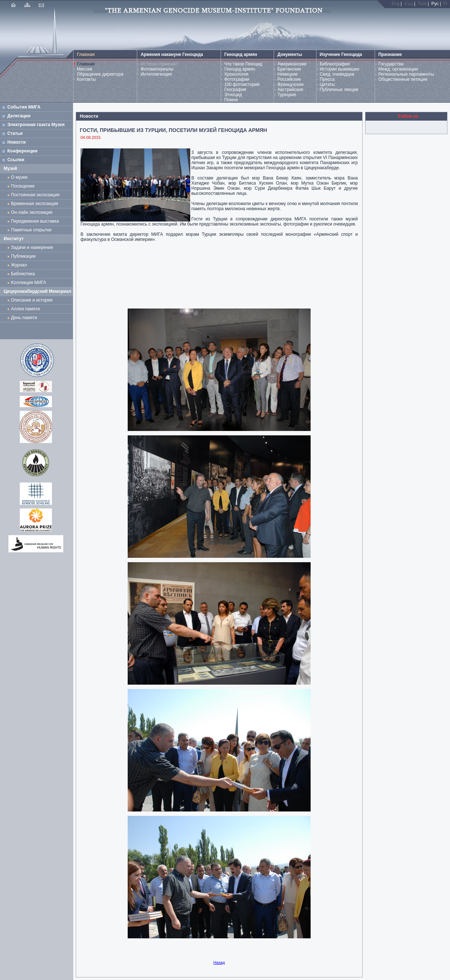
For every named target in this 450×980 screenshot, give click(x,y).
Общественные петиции (403, 79)
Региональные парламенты (406, 74)
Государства (391, 64)
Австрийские (290, 90)
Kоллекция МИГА (29, 283)
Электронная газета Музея (36, 125)
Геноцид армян (240, 69)
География (235, 90)
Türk (422, 4)
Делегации (19, 116)
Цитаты (327, 84)
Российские (289, 79)
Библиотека (23, 274)
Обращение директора (100, 74)
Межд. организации (398, 69)
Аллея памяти (25, 309)
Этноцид (233, 95)
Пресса (327, 79)
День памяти (24, 318)
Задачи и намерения (32, 247)
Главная (86, 64)
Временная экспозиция (35, 204)
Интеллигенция (156, 74)
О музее (19, 177)
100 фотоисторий (242, 84)
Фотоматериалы (157, 69)
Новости (16, 142)
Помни (231, 100)
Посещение (23, 186)
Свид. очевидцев (337, 74)
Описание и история (32, 300)
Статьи (15, 133)
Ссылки (16, 160)
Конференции (22, 151)
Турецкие (287, 95)
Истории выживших (340, 69)
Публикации (23, 256)
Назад (219, 962)
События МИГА (24, 107)
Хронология (236, 74)
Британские (289, 69)
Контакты (86, 79)
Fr (445, 4)
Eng (395, 4)
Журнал (20, 265)
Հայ (409, 4)
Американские (292, 64)
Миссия (85, 69)
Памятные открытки (32, 230)
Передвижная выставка (36, 221)
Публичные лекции (339, 90)
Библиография (335, 64)
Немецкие (288, 74)
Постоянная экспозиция (35, 195)
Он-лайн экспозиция (33, 212)
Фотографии (237, 79)
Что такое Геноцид (243, 64)
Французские (290, 84)
